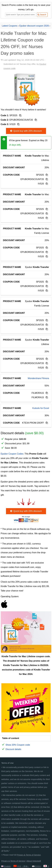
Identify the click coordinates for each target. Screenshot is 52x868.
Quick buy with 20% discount (26, 131)
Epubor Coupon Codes (12, 454)
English (7, 866)
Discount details (13, 749)
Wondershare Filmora (38, 378)
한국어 (38, 866)
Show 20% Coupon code (18, 745)
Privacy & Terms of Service (29, 855)
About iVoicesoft (34, 861)
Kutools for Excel (41, 408)
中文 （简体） (23, 866)
